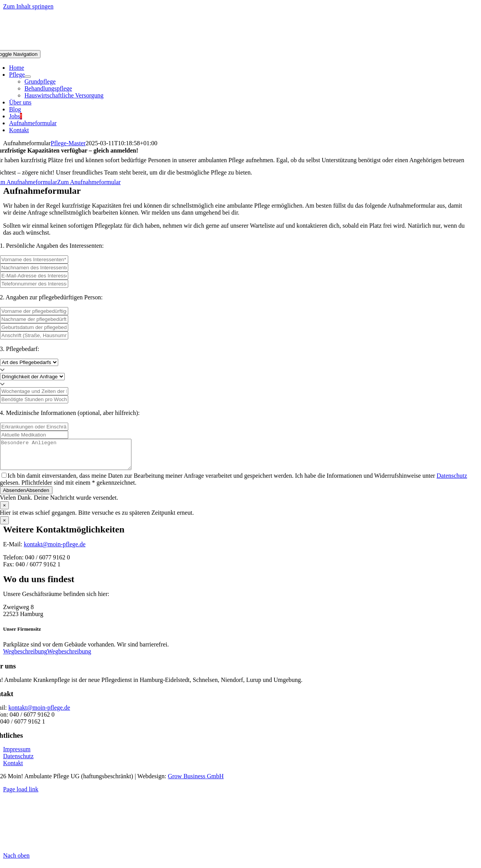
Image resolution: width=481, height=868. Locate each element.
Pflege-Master (68, 143)
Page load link (21, 795)
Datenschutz (452, 481)
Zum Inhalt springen (28, 6)
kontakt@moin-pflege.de (55, 550)
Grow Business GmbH (196, 782)
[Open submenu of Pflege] (28, 77)
